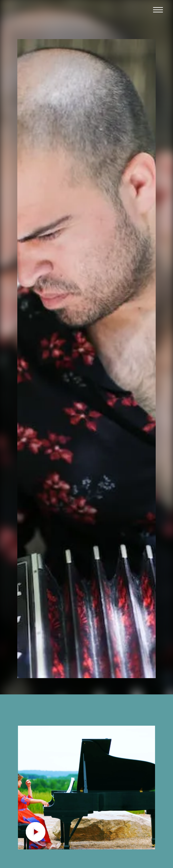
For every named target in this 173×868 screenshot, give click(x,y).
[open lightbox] (86, 788)
